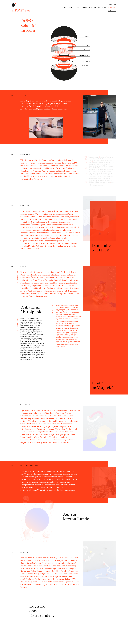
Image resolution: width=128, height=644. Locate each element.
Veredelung (84, 7)
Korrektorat (27, 155)
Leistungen (112, 7)
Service (64, 7)
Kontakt (111, 10)
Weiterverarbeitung (94, 7)
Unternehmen (112, 4)
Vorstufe (71, 7)
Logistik (104, 7)
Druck (77, 7)
